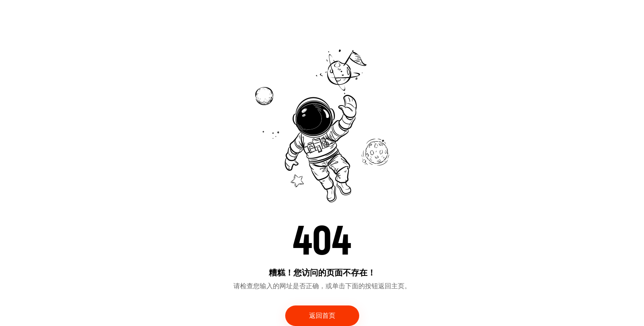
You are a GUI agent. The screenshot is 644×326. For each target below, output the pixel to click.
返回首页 (322, 316)
